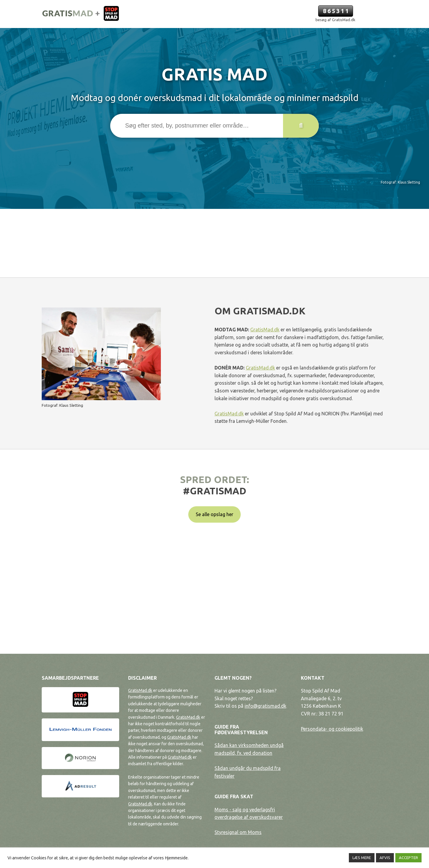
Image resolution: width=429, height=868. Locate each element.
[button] (301, 126)
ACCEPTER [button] (408, 858)
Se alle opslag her (214, 514)
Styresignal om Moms (238, 832)
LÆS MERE (362, 858)
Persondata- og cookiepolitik (332, 729)
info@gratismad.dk (265, 706)
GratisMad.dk (265, 330)
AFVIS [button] (385, 858)
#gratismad (215, 491)
